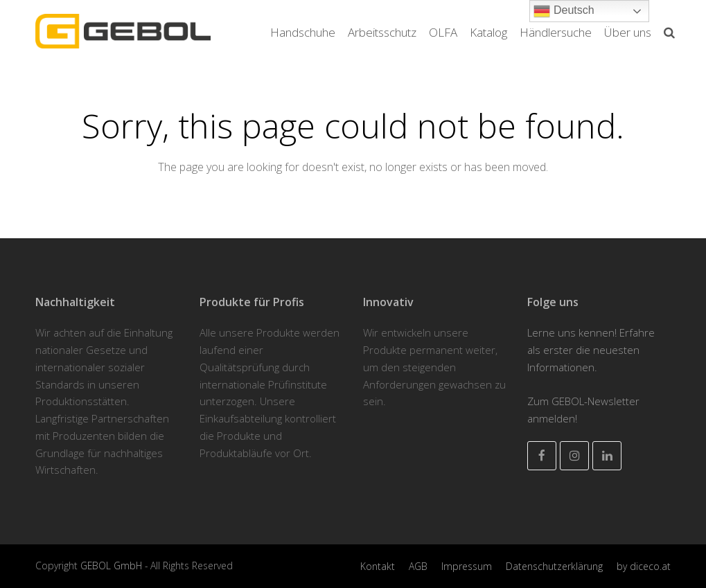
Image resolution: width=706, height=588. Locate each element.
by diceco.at (644, 566)
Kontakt (378, 566)
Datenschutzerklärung (554, 566)
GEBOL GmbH (113, 565)
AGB (418, 566)
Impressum (467, 566)
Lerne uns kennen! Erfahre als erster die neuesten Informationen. (591, 350)
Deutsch (564, 11)
